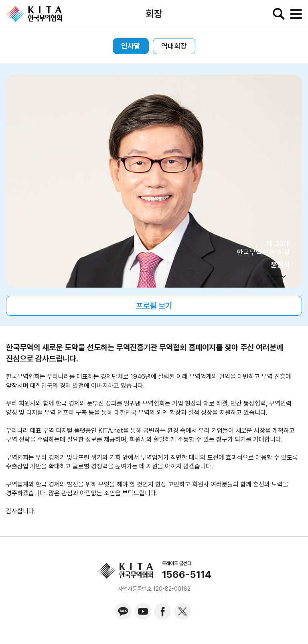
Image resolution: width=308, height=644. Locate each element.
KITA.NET (34, 14)
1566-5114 (187, 575)
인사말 (131, 46)
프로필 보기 (154, 306)
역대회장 (174, 46)
